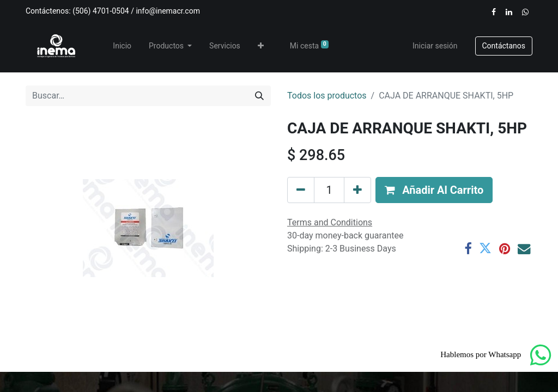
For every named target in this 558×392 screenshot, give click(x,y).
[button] (261, 46)
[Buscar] (259, 96)
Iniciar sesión (435, 46)
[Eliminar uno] (301, 190)
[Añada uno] (357, 190)
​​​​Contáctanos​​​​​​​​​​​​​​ (504, 46)
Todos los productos (327, 96)
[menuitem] (122, 46)
